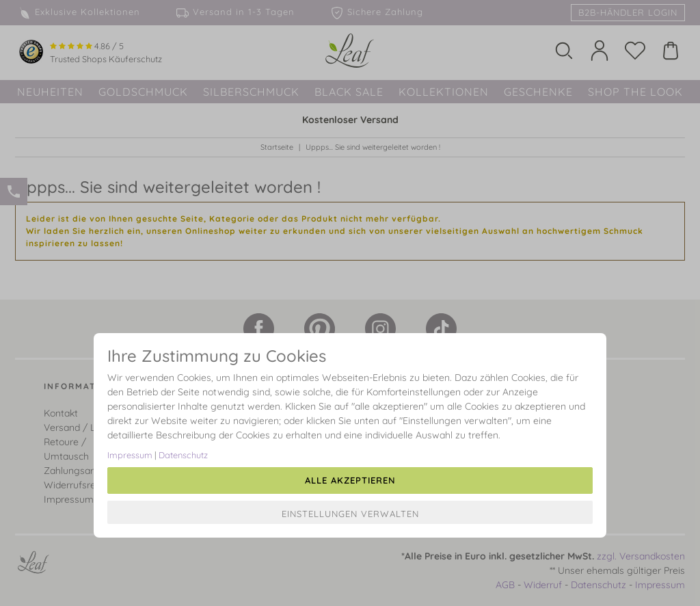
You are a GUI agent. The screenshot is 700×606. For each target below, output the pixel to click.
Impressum (130, 455)
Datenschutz (183, 455)
